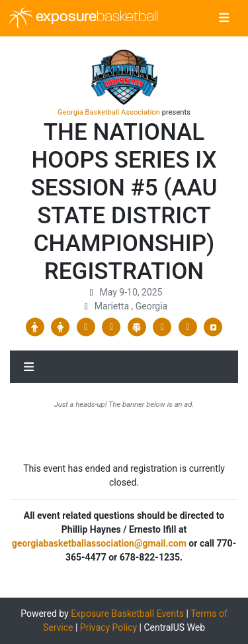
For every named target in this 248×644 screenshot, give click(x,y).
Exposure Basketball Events (127, 614)
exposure (84, 18)
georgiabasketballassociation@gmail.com (99, 543)
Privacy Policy (108, 627)
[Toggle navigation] (224, 19)
